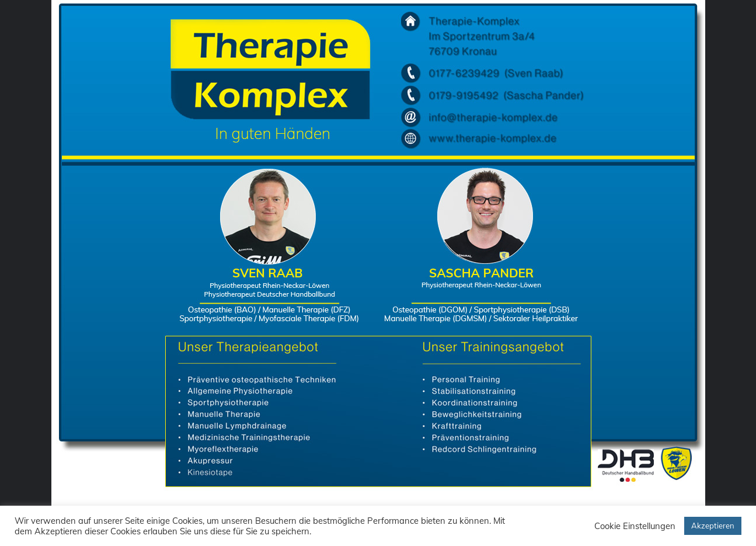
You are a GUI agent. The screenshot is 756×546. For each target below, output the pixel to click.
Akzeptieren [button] (713, 526)
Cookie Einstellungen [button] (635, 526)
